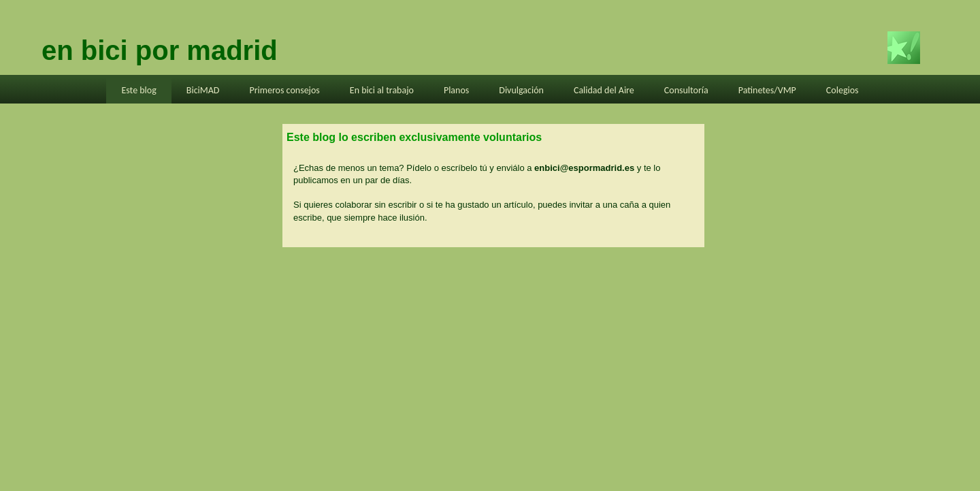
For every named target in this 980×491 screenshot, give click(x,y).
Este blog (138, 90)
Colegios (843, 90)
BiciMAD (203, 90)
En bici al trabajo (382, 90)
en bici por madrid (160, 50)
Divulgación (521, 90)
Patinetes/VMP (767, 90)
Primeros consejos (284, 90)
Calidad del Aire (604, 90)
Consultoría (686, 90)
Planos (456, 90)
